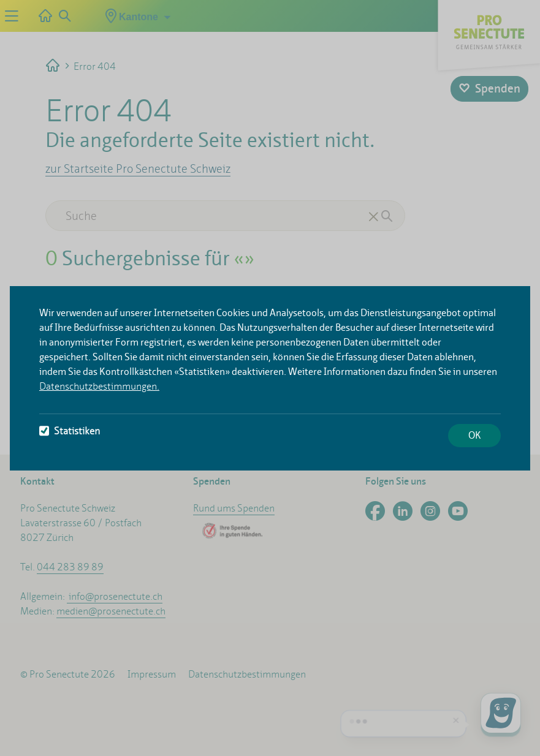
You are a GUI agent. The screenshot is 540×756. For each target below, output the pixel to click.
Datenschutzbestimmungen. (99, 386)
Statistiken (70, 431)
